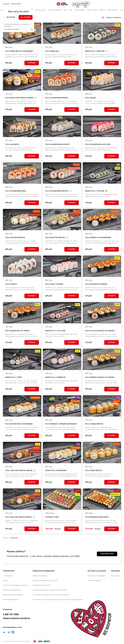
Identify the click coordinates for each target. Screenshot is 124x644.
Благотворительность (11, 600)
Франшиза (115, 576)
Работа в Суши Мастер (12, 590)
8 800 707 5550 (16, 4)
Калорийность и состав (42, 585)
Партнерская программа (13, 595)
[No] (11, 17)
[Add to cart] (32, 63)
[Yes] (26, 17)
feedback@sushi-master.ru (17, 619)
